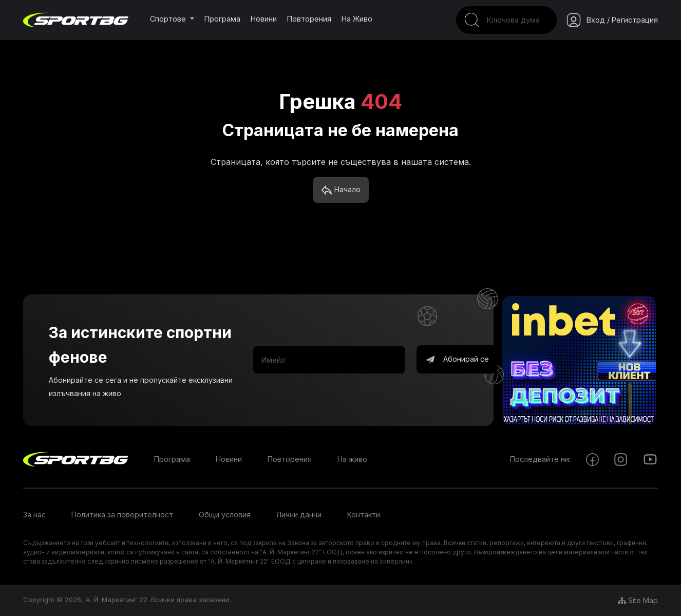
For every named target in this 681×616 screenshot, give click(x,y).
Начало (341, 190)
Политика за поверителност (122, 515)
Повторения (309, 19)
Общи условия (225, 515)
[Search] (506, 20)
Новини (264, 19)
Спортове (169, 19)
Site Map (638, 600)
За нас (34, 515)
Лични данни (299, 515)
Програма (222, 19)
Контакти (364, 515)
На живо (357, 19)
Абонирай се (457, 360)
